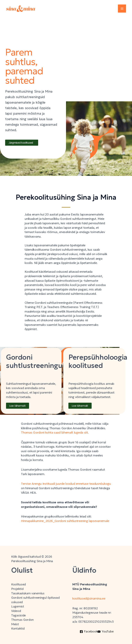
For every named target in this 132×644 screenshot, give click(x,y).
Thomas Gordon (23, 620)
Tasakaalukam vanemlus (28, 593)
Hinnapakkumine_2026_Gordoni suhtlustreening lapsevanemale (65, 521)
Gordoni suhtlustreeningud (36, 361)
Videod (16, 611)
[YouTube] (105, 632)
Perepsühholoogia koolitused (98, 361)
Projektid (17, 589)
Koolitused (18, 584)
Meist (15, 624)
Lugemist (18, 606)
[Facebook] (89, 632)
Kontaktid (18, 628)
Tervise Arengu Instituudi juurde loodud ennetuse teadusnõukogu (66, 484)
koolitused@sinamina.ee (89, 598)
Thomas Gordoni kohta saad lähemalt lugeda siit (54, 432)
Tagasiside (18, 615)
